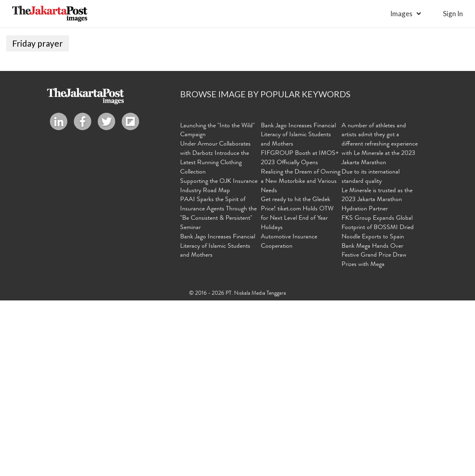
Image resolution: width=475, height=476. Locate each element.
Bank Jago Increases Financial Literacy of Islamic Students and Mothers (218, 422)
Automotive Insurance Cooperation (289, 417)
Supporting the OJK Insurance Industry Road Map (219, 361)
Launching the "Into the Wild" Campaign (217, 306)
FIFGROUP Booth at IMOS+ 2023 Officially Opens (300, 334)
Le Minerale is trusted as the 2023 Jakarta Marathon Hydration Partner (377, 375)
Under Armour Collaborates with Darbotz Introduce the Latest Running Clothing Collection (215, 334)
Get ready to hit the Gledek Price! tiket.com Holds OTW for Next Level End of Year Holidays (297, 389)
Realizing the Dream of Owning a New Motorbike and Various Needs (301, 357)
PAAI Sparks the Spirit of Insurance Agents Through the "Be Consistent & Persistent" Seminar (218, 389)
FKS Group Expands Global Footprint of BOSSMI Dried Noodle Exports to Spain (378, 403)
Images (401, 14)
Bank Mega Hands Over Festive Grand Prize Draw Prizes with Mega (374, 431)
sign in (453, 14)
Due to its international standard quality (371, 352)
